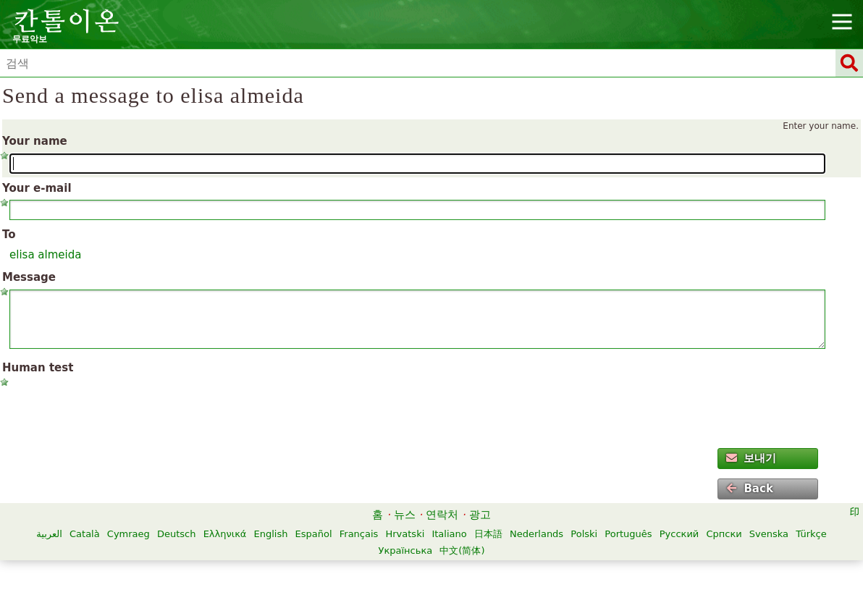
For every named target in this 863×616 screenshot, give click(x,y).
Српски (724, 534)
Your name (35, 141)
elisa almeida (45, 255)
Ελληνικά (225, 534)
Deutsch (177, 534)
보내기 (751, 458)
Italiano (449, 534)
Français (359, 534)
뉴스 (405, 515)
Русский (679, 534)
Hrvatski (405, 534)
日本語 (488, 534)
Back (749, 489)
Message (29, 277)
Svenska (769, 534)
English (271, 534)
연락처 (442, 515)
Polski (584, 534)
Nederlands (536, 534)
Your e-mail (37, 188)
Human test (38, 368)
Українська (405, 550)
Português (628, 534)
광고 (480, 515)
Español (314, 534)
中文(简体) (462, 550)
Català (85, 534)
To (9, 235)
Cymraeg (129, 534)
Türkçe (811, 534)
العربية (49, 534)
